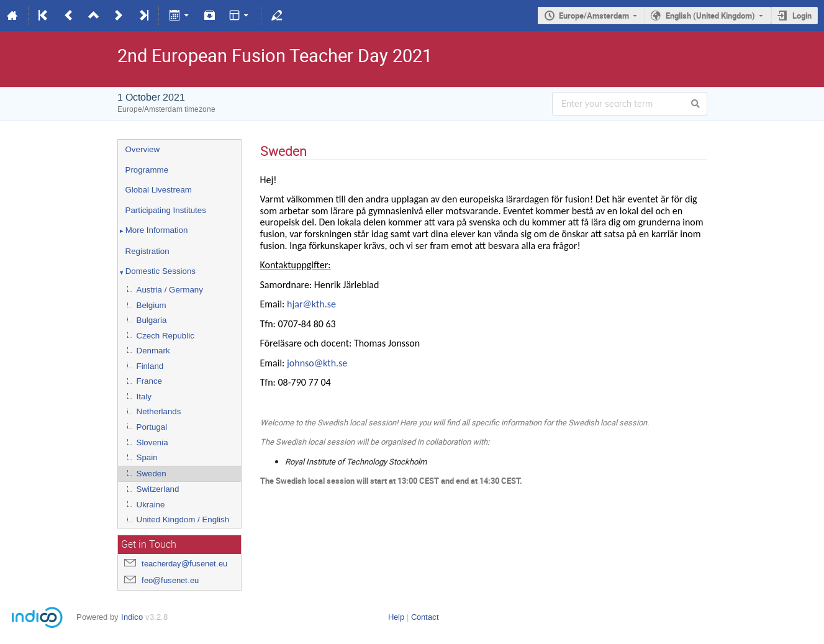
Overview (143, 149)
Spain (147, 457)
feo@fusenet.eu (170, 580)
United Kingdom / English (183, 519)
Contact (425, 617)
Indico (132, 617)
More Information (153, 231)
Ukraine (151, 505)
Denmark (153, 351)
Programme (147, 170)
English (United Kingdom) (710, 16)
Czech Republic (165, 336)
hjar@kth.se (311, 304)
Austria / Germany (170, 290)
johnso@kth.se (317, 363)
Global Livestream (159, 190)
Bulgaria (152, 320)
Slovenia (152, 442)
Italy (144, 397)
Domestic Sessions (157, 272)
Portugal (152, 427)
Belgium (152, 305)
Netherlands (159, 411)
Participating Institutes (166, 210)
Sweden (152, 474)
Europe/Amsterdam (594, 16)
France (149, 381)
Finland (150, 366)
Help (396, 617)
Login (802, 16)
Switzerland (158, 489)
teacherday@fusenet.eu (184, 564)
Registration (147, 251)
